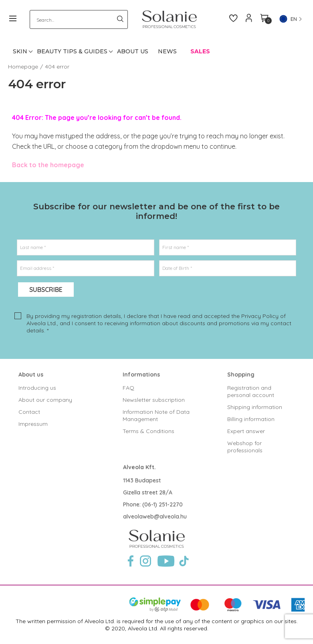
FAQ (128, 388)
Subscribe (46, 290)
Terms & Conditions (148, 431)
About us (31, 375)
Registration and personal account (251, 391)
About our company (45, 400)
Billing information (251, 419)
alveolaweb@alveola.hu (155, 516)
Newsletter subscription (154, 400)
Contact (29, 412)
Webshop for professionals (245, 447)
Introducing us (37, 388)
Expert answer (246, 431)
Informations (141, 375)
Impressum (33, 424)
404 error (57, 67)
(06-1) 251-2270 (163, 504)
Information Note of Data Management (156, 415)
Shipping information (255, 407)
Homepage (23, 67)
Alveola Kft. (139, 467)
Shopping (241, 375)
